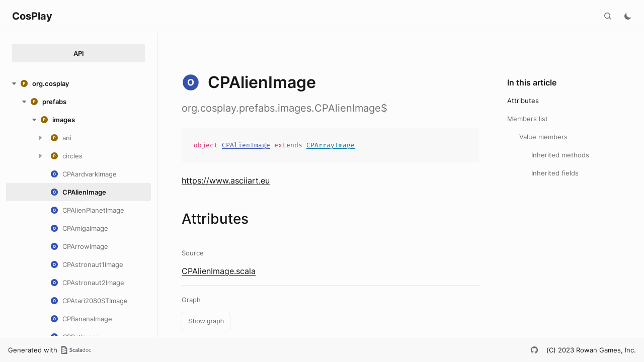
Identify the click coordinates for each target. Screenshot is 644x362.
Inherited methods (560, 155)
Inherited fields (555, 173)
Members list (528, 119)
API (79, 53)
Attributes (523, 101)
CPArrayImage (331, 145)
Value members (543, 137)
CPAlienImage (246, 145)
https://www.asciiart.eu (226, 180)
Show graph (206, 321)
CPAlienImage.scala (219, 271)
